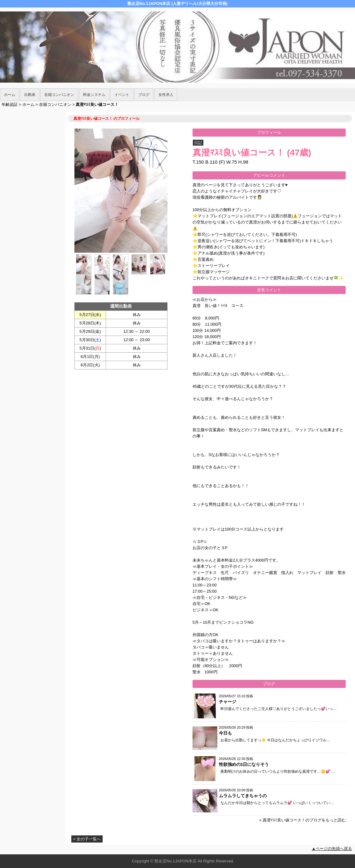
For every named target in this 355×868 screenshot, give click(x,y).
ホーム (10, 95)
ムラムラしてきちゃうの (243, 796)
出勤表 (30, 95)
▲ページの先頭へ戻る (332, 849)
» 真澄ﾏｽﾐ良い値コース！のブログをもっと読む (302, 820)
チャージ (228, 702)
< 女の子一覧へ (87, 839)
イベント (122, 95)
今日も (225, 733)
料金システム (94, 95)
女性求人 (166, 95)
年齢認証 (10, 104)
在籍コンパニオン (59, 95)
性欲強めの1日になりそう (244, 764)
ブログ (144, 95)
